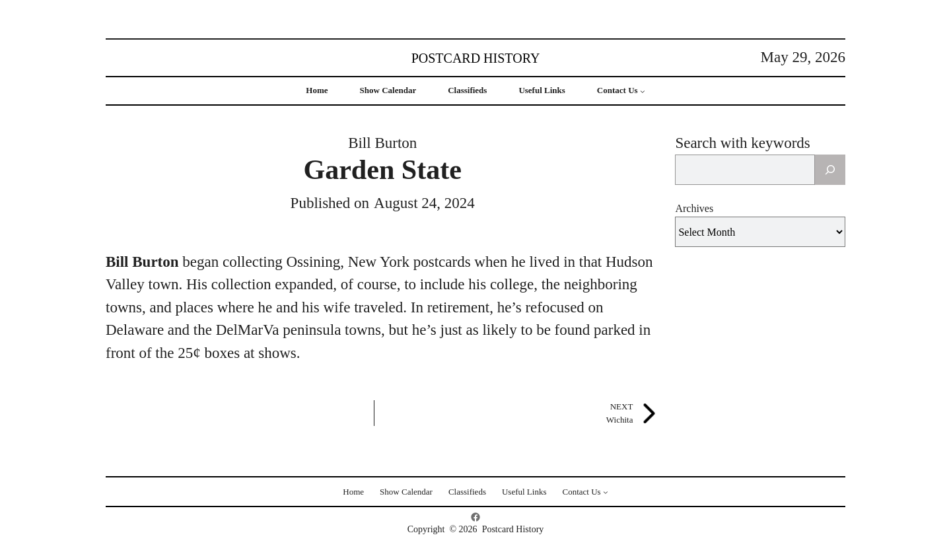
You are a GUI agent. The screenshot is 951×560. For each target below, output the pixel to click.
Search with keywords (742, 143)
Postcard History (476, 58)
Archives (694, 208)
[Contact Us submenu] (643, 91)
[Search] (830, 170)
